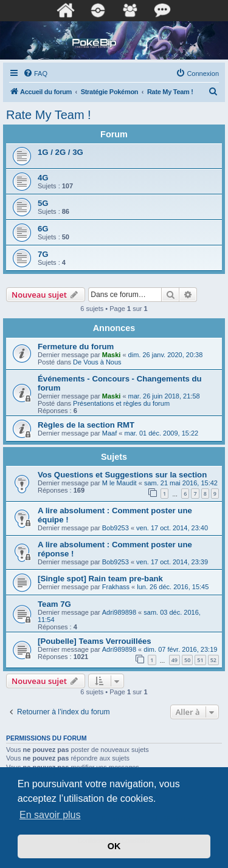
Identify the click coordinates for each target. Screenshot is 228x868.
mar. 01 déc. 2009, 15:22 (161, 433)
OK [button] (114, 846)
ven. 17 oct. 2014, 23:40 (172, 528)
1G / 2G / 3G (60, 152)
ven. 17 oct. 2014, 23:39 (172, 562)
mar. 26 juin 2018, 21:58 (164, 396)
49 (174, 660)
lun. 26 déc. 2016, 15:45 (173, 587)
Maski (112, 355)
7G (43, 254)
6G (43, 229)
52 (213, 660)
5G (43, 203)
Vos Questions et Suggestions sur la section (122, 475)
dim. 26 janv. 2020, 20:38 (166, 355)
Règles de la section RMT (86, 425)
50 (187, 660)
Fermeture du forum (76, 347)
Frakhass (116, 587)
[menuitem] (35, 73)
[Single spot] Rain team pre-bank (100, 579)
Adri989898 (119, 612)
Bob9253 (116, 528)
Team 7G (54, 604)
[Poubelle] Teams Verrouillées (95, 641)
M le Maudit (119, 483)
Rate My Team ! (49, 115)
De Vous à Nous (97, 362)
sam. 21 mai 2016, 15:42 (181, 483)
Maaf (109, 433)
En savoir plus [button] (50, 815)
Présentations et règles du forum (121, 403)
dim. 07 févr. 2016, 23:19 (180, 649)
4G (43, 178)
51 (200, 660)
